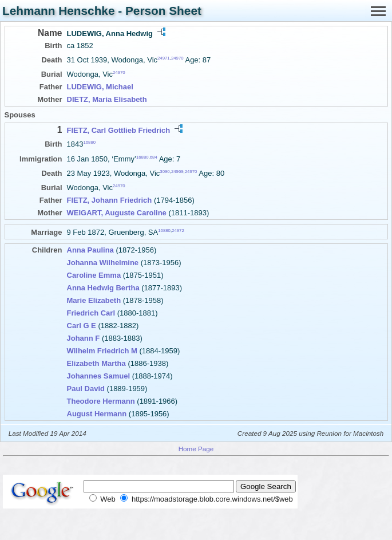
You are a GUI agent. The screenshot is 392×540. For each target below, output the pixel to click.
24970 (177, 58)
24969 (177, 172)
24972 (178, 230)
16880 (89, 142)
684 (154, 157)
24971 (164, 58)
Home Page (196, 449)
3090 (165, 172)
